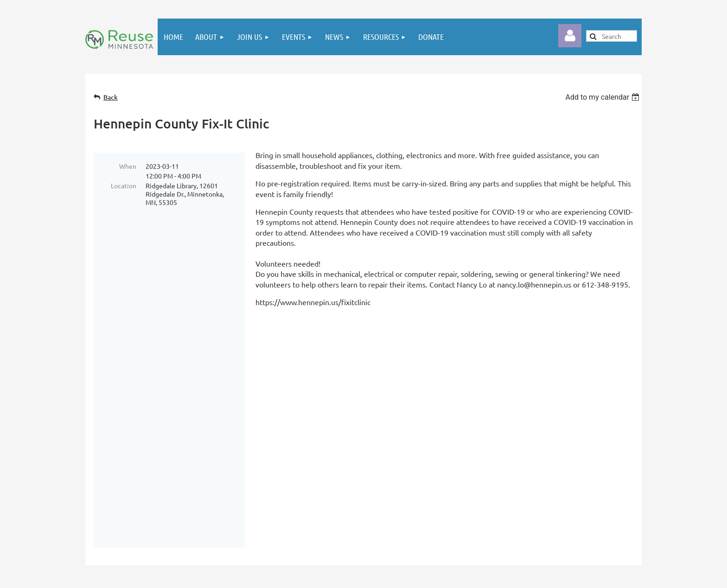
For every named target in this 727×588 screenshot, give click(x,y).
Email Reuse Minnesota (534, 439)
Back (111, 97)
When (128, 166)
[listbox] (603, 97)
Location (124, 185)
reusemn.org (519, 467)
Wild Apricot (546, 576)
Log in (570, 36)
